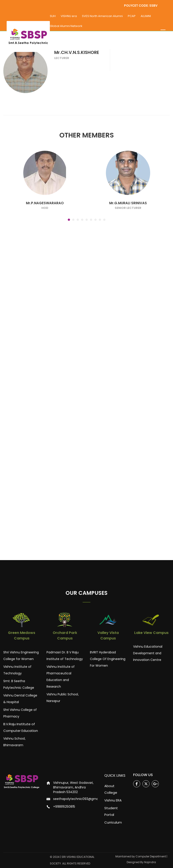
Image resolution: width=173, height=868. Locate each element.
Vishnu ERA (113, 800)
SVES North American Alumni (102, 16)
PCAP (132, 16)
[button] (69, 236)
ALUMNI (146, 16)
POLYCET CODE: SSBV (140, 6)
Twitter (146, 784)
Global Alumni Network (66, 26)
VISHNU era (69, 16)
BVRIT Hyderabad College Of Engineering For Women (108, 659)
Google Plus (155, 784)
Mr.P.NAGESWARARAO (45, 220)
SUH (53, 16)
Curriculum (113, 822)
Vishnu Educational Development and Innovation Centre (148, 653)
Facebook (137, 784)
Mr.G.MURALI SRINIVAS (128, 220)
